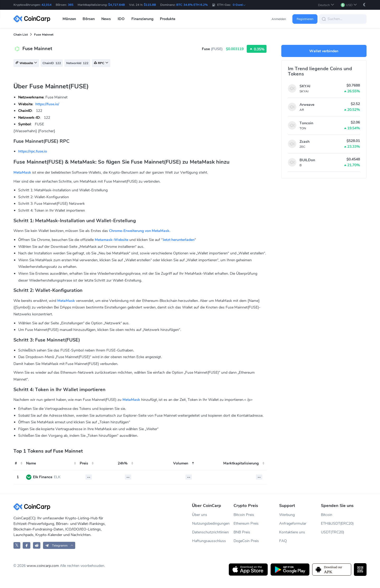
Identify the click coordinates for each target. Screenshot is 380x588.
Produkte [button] (168, 19)
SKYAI (305, 86)
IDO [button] (121, 19)
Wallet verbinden (324, 51)
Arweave (307, 105)
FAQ (283, 541)
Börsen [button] (89, 19)
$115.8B (150, 5)
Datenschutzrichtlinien (210, 532)
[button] (326, 5)
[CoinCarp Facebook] (27, 545)
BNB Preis (242, 532)
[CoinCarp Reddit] (37, 545)
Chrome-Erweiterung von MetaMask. (140, 231)
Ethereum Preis (246, 523)
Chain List (21, 35)
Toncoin (306, 123)
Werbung (287, 515)
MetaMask (22, 172)
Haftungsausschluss (209, 541)
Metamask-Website (111, 240)
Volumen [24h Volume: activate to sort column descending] (181, 463)
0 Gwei (239, 5)
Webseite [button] (26, 63)
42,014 (46, 5)
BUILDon (307, 160)
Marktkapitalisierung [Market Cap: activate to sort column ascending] (241, 463)
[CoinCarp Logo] (33, 19)
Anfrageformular (293, 523)
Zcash (305, 142)
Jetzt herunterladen (179, 240)
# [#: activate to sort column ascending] (16, 463)
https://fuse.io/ (47, 104)
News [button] (106, 19)
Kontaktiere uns (292, 532)
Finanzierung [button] (142, 19)
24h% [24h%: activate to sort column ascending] (123, 463)
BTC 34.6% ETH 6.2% (192, 5)
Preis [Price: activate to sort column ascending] (84, 463)
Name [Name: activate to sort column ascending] (31, 463)
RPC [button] (101, 63)
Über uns (200, 515)
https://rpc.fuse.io (33, 151)
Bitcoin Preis (244, 515)
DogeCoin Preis (246, 541)
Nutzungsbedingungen (211, 523)
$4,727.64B (117, 5)
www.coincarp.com (43, 566)
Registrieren (305, 19)
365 (71, 5)
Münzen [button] (69, 19)
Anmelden (279, 19)
